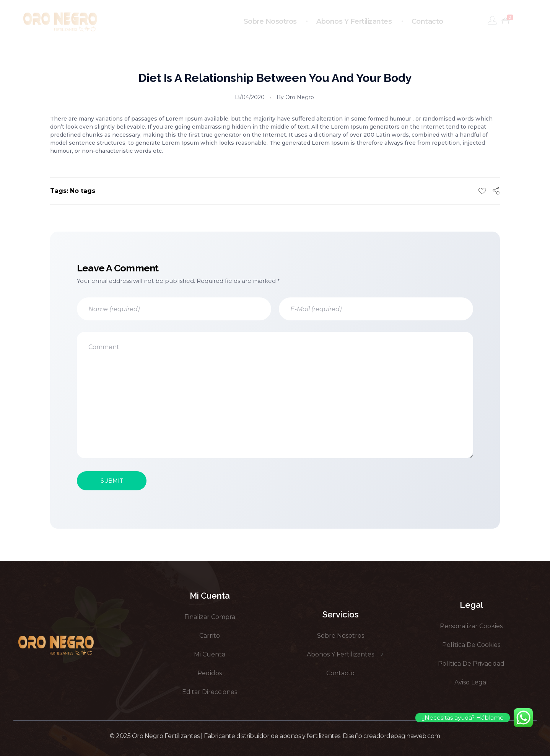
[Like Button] (482, 191)
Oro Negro (300, 97)
